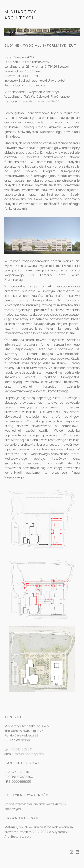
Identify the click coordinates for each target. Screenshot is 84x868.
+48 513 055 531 (21, 753)
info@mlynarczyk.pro (29, 758)
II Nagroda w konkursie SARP (39, 101)
